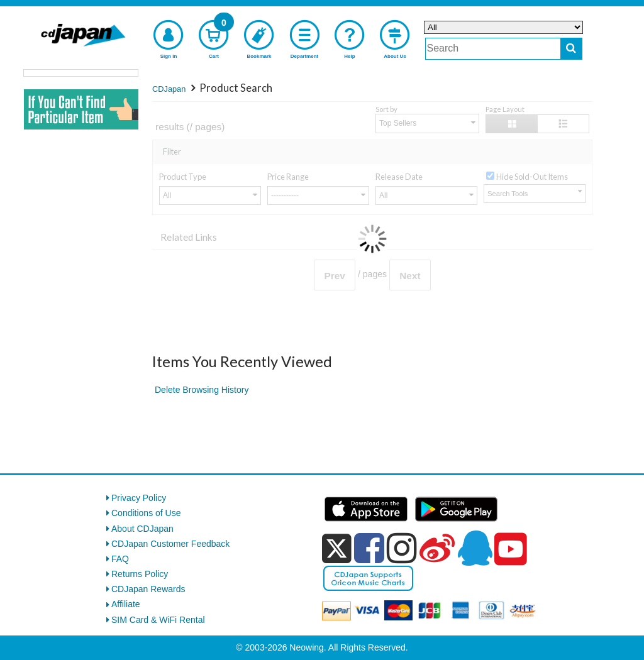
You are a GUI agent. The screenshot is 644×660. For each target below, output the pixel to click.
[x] (337, 549)
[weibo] (437, 548)
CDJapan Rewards (148, 589)
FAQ (120, 559)
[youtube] (511, 549)
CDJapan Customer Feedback (170, 544)
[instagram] (402, 548)
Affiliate (126, 604)
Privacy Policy (139, 498)
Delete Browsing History (202, 390)
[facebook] (369, 548)
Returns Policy (140, 574)
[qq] (475, 548)
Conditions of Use (146, 513)
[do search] (571, 49)
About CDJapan (142, 529)
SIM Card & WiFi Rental (158, 620)
